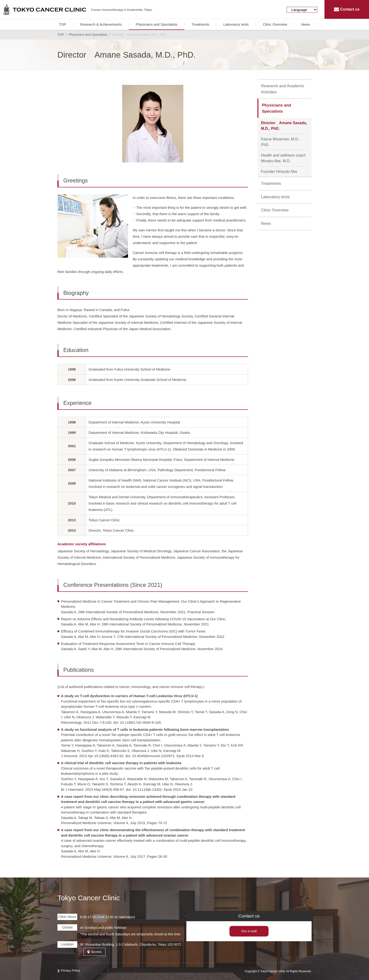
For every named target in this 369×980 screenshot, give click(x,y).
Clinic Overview (275, 24)
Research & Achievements (101, 24)
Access (94, 952)
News (306, 24)
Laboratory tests (236, 24)
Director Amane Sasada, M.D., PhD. (284, 126)
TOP (62, 24)
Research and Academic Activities (283, 89)
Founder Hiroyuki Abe (279, 172)
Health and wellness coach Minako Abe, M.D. (285, 158)
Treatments (200, 24)
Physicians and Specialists (157, 24)
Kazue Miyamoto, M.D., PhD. (281, 142)
